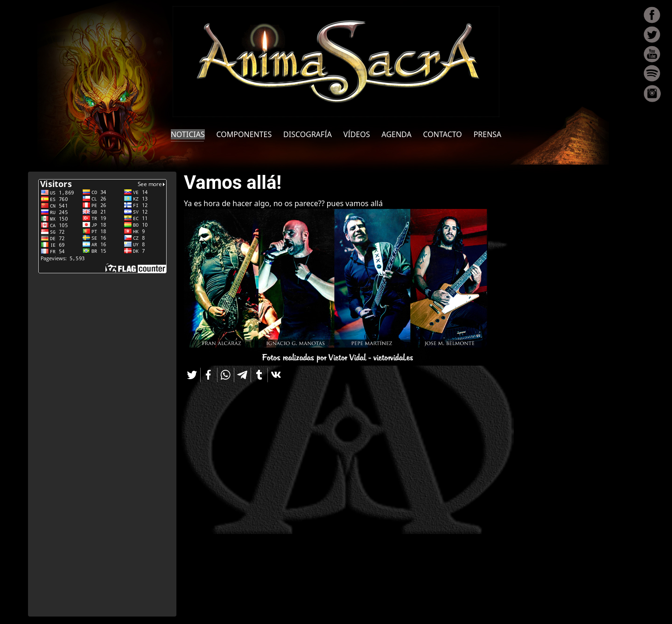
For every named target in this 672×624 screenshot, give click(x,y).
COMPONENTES (244, 134)
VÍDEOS (357, 134)
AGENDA (397, 134)
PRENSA (488, 134)
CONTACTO (443, 134)
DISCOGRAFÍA (308, 134)
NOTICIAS (188, 134)
